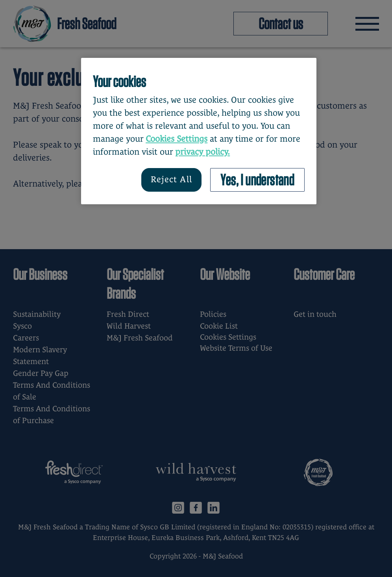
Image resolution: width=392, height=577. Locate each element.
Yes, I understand (257, 180)
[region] (199, 131)
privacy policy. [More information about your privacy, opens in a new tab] (202, 152)
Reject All (171, 179)
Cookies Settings (177, 139)
